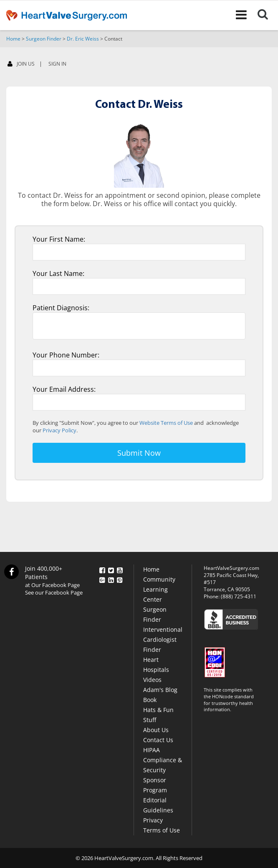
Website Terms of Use (166, 423)
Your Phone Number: (66, 355)
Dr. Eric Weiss (83, 39)
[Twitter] (111, 569)
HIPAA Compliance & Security (163, 760)
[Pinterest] (120, 578)
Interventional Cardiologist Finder (163, 640)
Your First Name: (59, 239)
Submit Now (139, 453)
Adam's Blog (160, 690)
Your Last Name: (58, 273)
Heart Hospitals (156, 665)
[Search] (268, 15)
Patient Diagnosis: (61, 308)
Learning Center (155, 594)
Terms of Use (162, 830)
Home (13, 39)
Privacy (153, 820)
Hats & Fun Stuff (158, 715)
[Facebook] (102, 569)
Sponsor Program (155, 785)
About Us (156, 730)
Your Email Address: (64, 389)
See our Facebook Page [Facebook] (54, 592)
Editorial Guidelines (158, 805)
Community (159, 579)
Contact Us (158, 740)
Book (150, 700)
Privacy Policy (59, 430)
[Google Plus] (102, 578)
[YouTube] (120, 569)
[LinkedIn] (111, 578)
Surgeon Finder (44, 39)
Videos (152, 680)
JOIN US (21, 64)
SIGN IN (57, 64)
